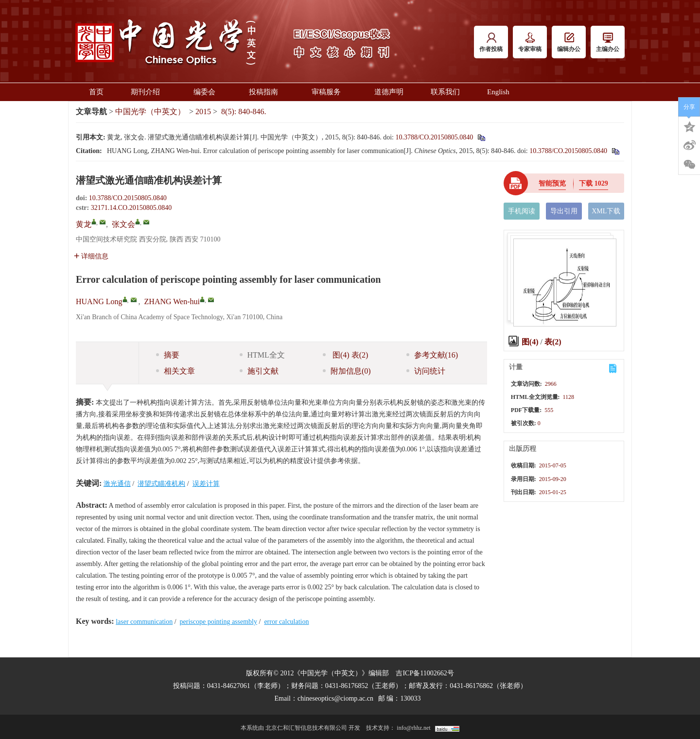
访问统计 (426, 371)
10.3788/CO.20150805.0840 (434, 137)
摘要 (168, 355)
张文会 (123, 224)
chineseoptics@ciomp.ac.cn (335, 698)
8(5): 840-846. (244, 112)
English (498, 92)
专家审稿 (530, 43)
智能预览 (552, 183)
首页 (96, 92)
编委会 (208, 92)
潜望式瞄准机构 (161, 484)
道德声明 (389, 92)
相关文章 (175, 371)
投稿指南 (267, 92)
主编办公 (608, 43)
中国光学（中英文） (150, 112)
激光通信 (117, 484)
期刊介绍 (149, 92)
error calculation (286, 622)
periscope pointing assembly (219, 622)
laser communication (144, 622)
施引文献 (259, 371)
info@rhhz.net (413, 728)
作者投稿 (491, 43)
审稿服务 (329, 92)
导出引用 (564, 211)
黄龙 (84, 224)
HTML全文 (262, 355)
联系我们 (445, 92)
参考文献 (432, 355)
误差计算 (206, 484)
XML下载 (606, 211)
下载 (594, 183)
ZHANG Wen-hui (172, 301)
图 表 (345, 355)
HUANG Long (99, 301)
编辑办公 (569, 43)
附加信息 (347, 371)
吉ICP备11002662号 (425, 673)
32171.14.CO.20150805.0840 (131, 208)
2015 (203, 112)
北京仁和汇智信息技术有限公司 (306, 728)
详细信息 (91, 256)
